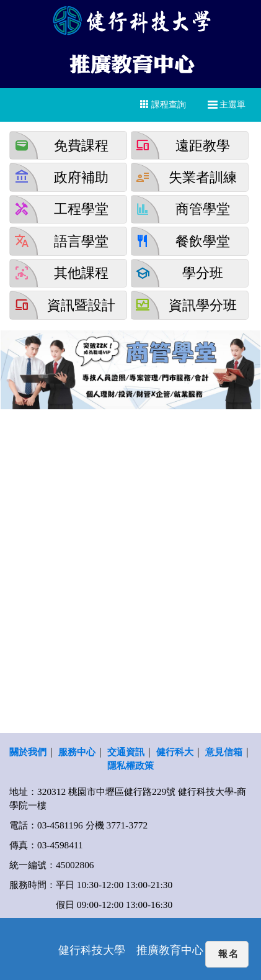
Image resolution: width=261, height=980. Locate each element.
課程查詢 (163, 104)
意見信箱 (224, 752)
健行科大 (175, 752)
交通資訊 (126, 752)
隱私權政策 (130, 765)
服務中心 (77, 752)
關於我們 (28, 752)
